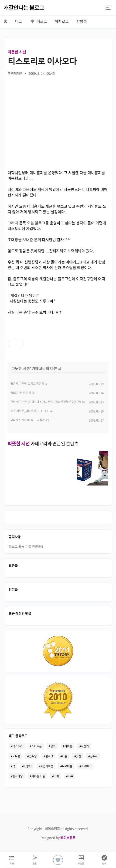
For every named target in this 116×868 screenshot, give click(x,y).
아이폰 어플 (38, 776)
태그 (18, 21)
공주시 (94, 756)
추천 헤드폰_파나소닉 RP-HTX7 (29, 411)
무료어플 (67, 766)
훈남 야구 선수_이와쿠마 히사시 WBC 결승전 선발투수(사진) (46, 402)
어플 (65, 756)
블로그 (49, 756)
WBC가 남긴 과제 (21, 393)
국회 (56, 776)
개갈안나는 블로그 (24, 7)
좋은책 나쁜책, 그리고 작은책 (27, 384)
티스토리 (17, 746)
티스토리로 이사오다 (42, 61)
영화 (53, 746)
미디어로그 (38, 21)
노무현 (16, 756)
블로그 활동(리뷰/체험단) (26, 546)
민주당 (33, 756)
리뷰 (70, 776)
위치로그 (62, 21)
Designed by (58, 838)
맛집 (78, 756)
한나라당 (17, 776)
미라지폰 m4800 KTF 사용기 (28, 420)
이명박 (28, 766)
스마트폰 (37, 746)
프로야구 (86, 766)
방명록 (82, 21)
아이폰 (68, 746)
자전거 (85, 746)
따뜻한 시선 (17, 52)
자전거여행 (47, 766)
